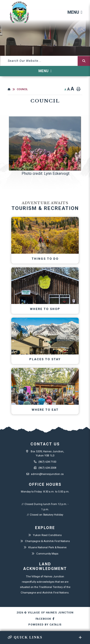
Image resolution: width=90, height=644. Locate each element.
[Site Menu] (45, 71)
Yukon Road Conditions (47, 535)
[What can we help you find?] (45, 61)
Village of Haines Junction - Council (19, 12)
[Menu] (75, 12)
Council (22, 89)
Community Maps (47, 554)
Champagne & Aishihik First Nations (47, 541)
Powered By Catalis (45, 625)
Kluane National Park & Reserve (47, 547)
